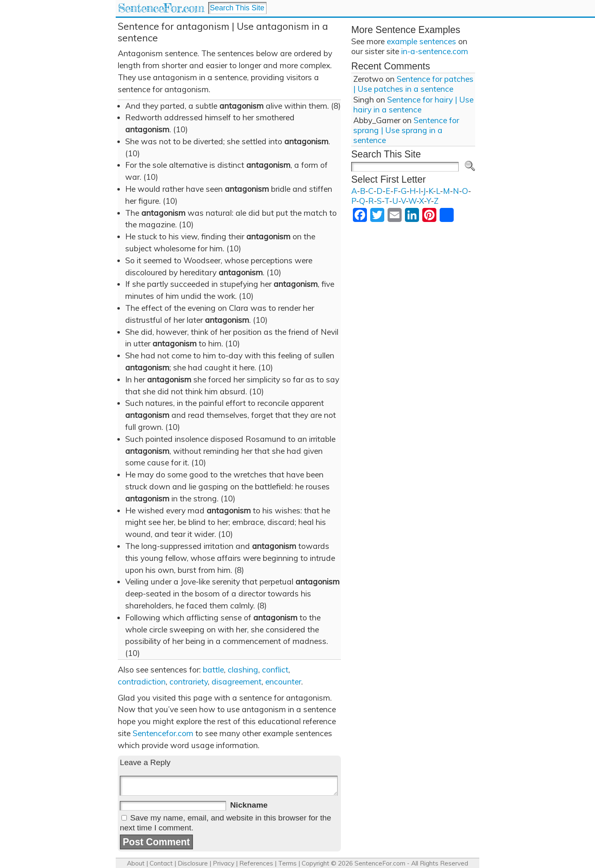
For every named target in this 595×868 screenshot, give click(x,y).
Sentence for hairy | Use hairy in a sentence (413, 105)
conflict (275, 670)
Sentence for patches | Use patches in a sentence (413, 84)
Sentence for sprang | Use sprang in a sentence (406, 130)
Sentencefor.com (163, 733)
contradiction (142, 682)
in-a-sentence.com (435, 51)
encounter (283, 682)
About (136, 863)
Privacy (224, 863)
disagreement (237, 682)
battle (213, 670)
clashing (243, 670)
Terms (287, 863)
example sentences (421, 41)
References (256, 863)
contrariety (189, 682)
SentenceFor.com (161, 8)
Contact (161, 863)
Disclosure (193, 863)
